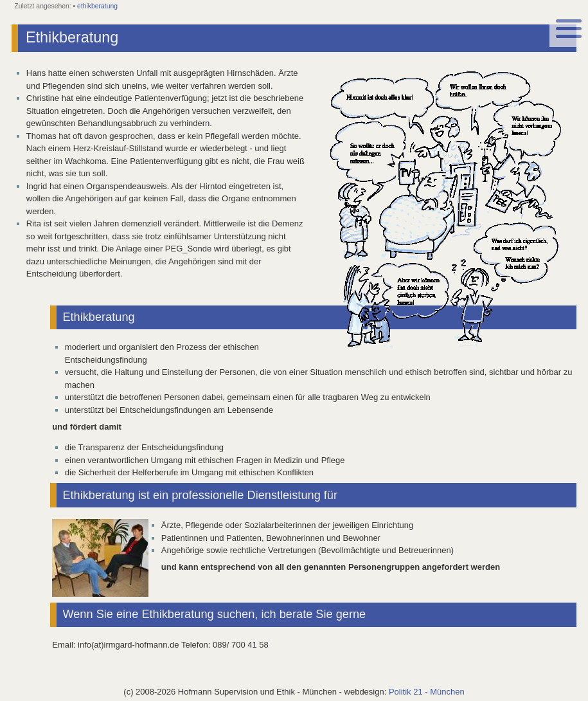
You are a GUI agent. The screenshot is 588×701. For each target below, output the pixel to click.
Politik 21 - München (427, 692)
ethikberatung (97, 6)
